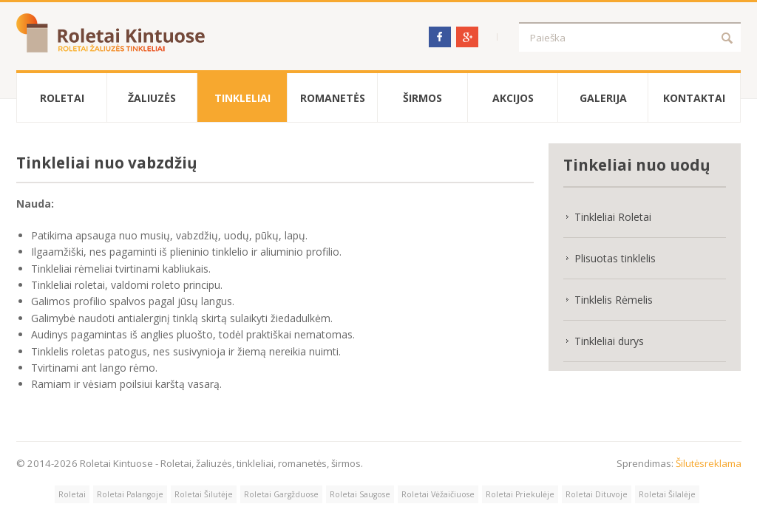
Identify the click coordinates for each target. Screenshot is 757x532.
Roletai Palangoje (130, 494)
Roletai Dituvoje (597, 494)
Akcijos (513, 98)
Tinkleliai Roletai (613, 217)
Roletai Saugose (360, 494)
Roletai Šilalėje (667, 494)
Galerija (603, 98)
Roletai (62, 98)
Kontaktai (694, 98)
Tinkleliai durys (609, 341)
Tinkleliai (242, 98)
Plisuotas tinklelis (615, 258)
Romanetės (333, 98)
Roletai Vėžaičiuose (438, 494)
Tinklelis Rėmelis (614, 300)
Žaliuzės (152, 98)
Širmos (422, 98)
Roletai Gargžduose (281, 494)
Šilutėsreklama (709, 463)
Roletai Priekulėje (520, 494)
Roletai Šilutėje (204, 494)
